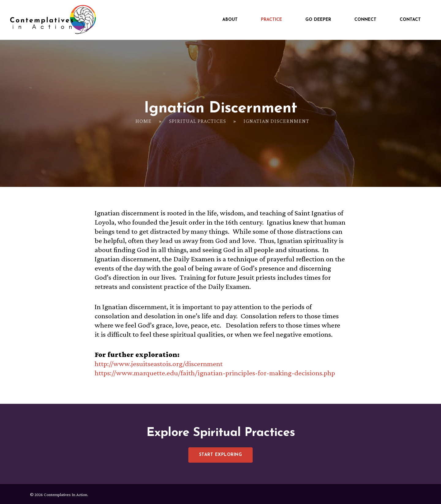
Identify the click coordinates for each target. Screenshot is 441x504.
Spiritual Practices (198, 121)
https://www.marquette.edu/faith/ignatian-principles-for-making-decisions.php (215, 373)
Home (143, 121)
